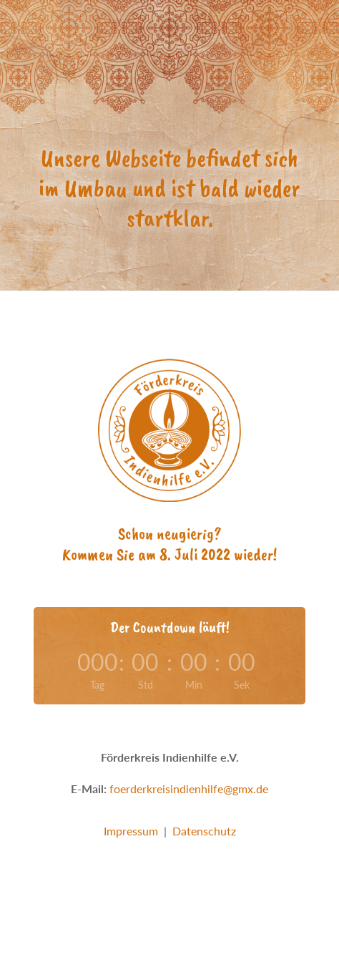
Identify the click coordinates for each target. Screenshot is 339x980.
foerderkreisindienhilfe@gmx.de (189, 789)
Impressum (131, 831)
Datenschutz (204, 831)
